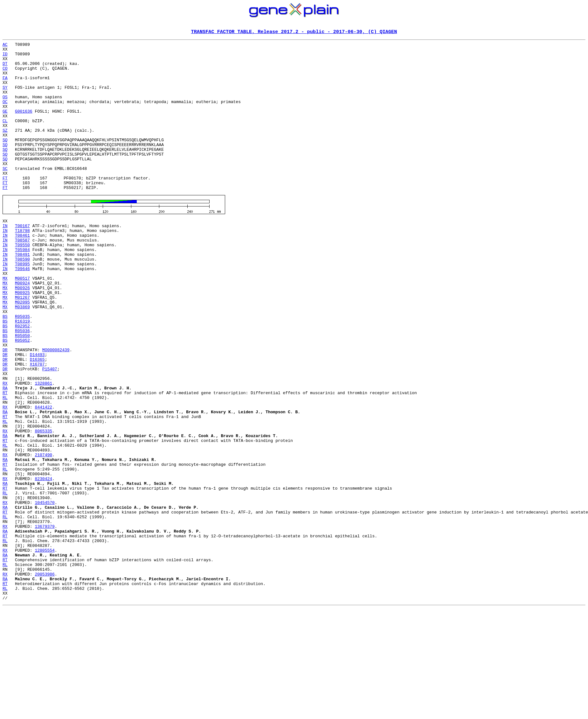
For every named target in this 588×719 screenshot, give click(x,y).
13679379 (45, 620)
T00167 (22, 260)
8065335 (43, 506)
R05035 (22, 368)
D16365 (37, 420)
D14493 (37, 414)
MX (5, 323)
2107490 (43, 534)
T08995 (22, 305)
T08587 (22, 277)
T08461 (22, 271)
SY (5, 97)
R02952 (22, 380)
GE (5, 126)
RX (5, 449)
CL (5, 137)
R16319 (22, 374)
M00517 (22, 323)
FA (5, 86)
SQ (5, 160)
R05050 (22, 391)
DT (5, 69)
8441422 (43, 477)
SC (5, 195)
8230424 (43, 563)
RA (5, 454)
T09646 (22, 311)
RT (5, 460)
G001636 (24, 126)
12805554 (45, 649)
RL (5, 466)
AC (5, 46)
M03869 (22, 357)
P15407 (50, 431)
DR (5, 408)
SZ (5, 149)
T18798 (22, 265)
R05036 (22, 386)
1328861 (43, 449)
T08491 (22, 294)
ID (5, 57)
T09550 (22, 283)
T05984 (22, 288)
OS (5, 109)
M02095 (22, 351)
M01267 (22, 346)
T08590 (22, 300)
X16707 (37, 426)
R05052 (22, 397)
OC (5, 115)
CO (5, 74)
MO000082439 (56, 408)
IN (5, 260)
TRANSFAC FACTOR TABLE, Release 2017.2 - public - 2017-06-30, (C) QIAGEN (294, 32)
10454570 (45, 592)
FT (5, 206)
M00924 (22, 328)
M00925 (22, 340)
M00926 (22, 334)
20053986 (45, 678)
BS (5, 368)
